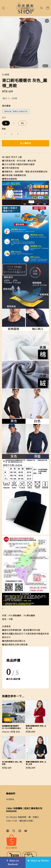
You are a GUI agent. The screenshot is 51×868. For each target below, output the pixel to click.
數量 (4, 129)
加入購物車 (26, 143)
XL (23, 123)
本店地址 (10, 799)
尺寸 (4, 118)
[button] (3, 8)
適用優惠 (6, 106)
